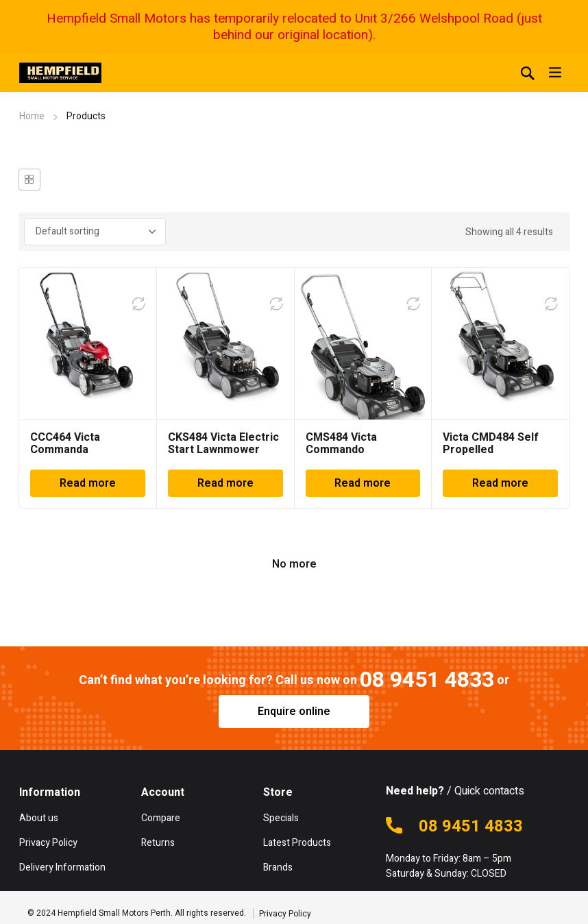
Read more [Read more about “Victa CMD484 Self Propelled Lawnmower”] (500, 483)
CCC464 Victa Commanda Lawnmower (65, 450)
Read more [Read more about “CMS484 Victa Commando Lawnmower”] (363, 483)
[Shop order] (95, 232)
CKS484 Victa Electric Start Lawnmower (223, 443)
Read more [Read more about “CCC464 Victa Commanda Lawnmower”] (88, 483)
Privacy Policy (285, 914)
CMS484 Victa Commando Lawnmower (341, 450)
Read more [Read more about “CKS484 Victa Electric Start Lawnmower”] (225, 483)
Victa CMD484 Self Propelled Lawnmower (491, 450)
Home (32, 116)
